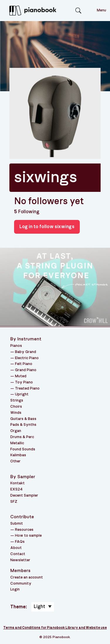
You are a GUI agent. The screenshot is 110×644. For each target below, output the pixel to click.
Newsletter (20, 560)
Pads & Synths (23, 425)
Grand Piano (26, 370)
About (16, 548)
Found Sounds (23, 449)
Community (21, 584)
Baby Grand (26, 352)
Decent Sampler (24, 496)
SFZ (14, 502)
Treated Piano (27, 389)
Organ (16, 431)
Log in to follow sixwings (47, 227)
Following (27, 212)
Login (15, 589)
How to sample (28, 536)
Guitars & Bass (23, 419)
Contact (18, 554)
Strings (17, 401)
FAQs (20, 542)
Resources (24, 530)
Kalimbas (18, 455)
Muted (21, 376)
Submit (17, 524)
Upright (22, 394)
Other (15, 461)
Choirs (16, 407)
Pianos (16, 346)
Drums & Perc (22, 437)
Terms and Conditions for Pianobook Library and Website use (55, 628)
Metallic (17, 443)
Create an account (27, 577)
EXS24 (16, 489)
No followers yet (49, 201)
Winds (16, 413)
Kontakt (17, 483)
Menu (101, 10)
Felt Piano (24, 364)
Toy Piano (24, 382)
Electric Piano (27, 358)
